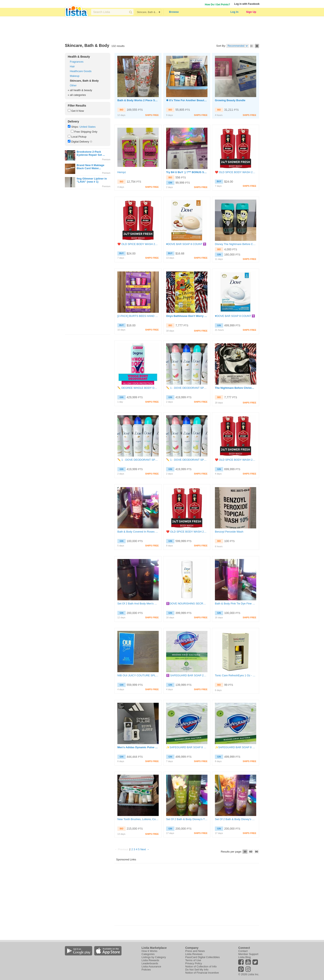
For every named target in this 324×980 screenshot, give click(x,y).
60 (251, 852)
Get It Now (78, 111)
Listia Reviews (194, 954)
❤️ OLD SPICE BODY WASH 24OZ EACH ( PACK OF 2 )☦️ (236, 172)
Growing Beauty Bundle (230, 100)
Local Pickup (79, 137)
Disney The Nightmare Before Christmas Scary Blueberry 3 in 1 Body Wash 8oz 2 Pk (236, 244)
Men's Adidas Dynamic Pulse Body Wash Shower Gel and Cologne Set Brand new (138, 747)
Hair (72, 66)
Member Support (248, 954)
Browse (174, 12)
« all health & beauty (80, 90)
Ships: (75, 127)
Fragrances (77, 62)
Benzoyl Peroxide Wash (229, 532)
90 (257, 852)
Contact (243, 951)
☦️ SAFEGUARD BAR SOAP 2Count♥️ (187, 675)
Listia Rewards (150, 960)
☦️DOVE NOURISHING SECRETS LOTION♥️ (187, 604)
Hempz (122, 172)
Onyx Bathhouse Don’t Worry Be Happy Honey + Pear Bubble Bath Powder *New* (187, 316)
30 (245, 852)
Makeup (75, 76)
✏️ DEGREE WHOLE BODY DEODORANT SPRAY (138, 388)
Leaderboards (150, 963)
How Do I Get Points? (217, 5)
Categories (148, 954)
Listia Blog (244, 957)
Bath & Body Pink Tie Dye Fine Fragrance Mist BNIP (236, 604)
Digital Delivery (80, 142)
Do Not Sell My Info (197, 970)
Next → (145, 849)
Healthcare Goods (81, 71)
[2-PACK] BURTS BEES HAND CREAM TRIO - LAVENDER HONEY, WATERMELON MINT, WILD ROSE (138, 316)
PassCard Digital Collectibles (202, 957)
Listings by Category (154, 957)
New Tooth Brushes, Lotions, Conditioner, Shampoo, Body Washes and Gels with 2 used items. (138, 819)
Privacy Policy (194, 963)
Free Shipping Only (86, 132)
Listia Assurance (151, 966)
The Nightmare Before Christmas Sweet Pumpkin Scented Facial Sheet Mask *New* (236, 388)
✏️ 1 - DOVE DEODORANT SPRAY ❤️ (187, 388)
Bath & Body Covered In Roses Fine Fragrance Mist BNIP (138, 532)
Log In (234, 12)
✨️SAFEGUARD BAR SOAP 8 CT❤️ (187, 747)
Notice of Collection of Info (201, 966)
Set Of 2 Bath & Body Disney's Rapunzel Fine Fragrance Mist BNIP (236, 819)
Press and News (195, 951)
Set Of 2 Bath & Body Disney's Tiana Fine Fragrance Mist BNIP (187, 819)
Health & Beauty (79, 57)
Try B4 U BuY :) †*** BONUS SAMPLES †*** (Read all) (187, 172)
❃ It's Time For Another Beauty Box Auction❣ (187, 100)
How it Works (149, 951)
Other (73, 85)
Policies (146, 970)
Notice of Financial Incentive (202, 973)
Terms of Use (193, 960)
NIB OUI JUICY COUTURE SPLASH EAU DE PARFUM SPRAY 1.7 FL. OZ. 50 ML (138, 675)
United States (87, 127)
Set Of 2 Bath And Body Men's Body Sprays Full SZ (138, 604)
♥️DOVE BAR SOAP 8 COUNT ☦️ (186, 244)
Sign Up (251, 12)
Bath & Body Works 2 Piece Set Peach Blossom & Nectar (138, 100)
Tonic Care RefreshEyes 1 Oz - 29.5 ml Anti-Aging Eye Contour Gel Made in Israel (236, 675)
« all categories (77, 95)
